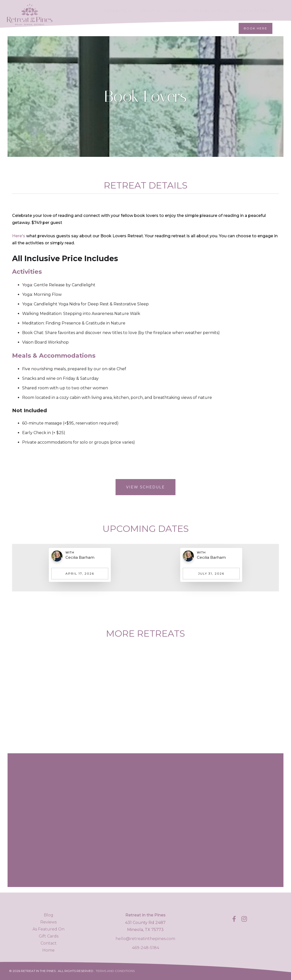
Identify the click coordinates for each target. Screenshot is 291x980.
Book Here (256, 28)
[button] (118, 11)
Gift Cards (49, 936)
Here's (19, 236)
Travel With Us (212, 11)
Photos (177, 11)
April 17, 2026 (80, 573)
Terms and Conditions (115, 971)
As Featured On (48, 929)
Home (48, 950)
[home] (30, 10)
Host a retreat (255, 11)
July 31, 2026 (211, 573)
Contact (49, 943)
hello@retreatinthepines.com (145, 939)
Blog (49, 915)
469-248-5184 (146, 948)
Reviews (48, 922)
